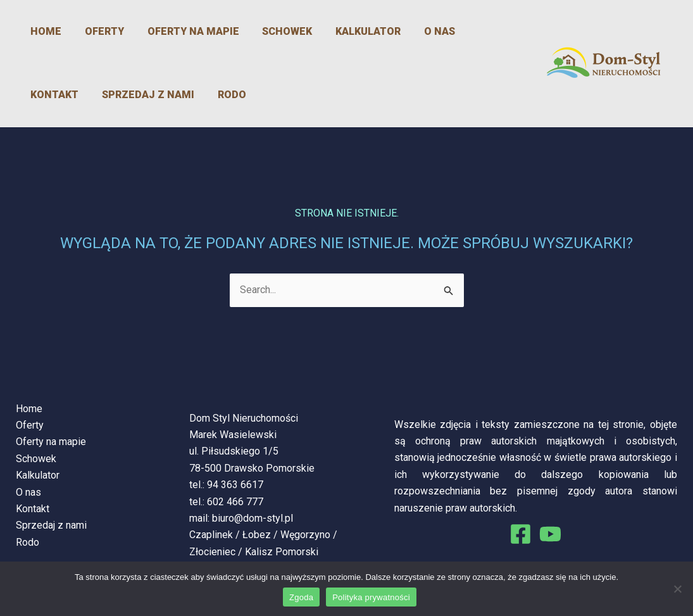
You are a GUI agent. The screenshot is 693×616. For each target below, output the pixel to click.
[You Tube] (550, 534)
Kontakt (468, 31)
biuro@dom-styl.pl (253, 518)
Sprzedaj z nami (68, 95)
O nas (410, 31)
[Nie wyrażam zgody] (677, 589)
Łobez (257, 535)
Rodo (148, 95)
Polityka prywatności (371, 597)
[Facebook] (521, 534)
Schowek (266, 31)
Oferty (92, 31)
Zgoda (301, 597)
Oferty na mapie (176, 31)
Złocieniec (212, 552)
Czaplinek (211, 535)
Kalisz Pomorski (282, 552)
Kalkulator (343, 31)
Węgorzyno (305, 535)
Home (38, 31)
